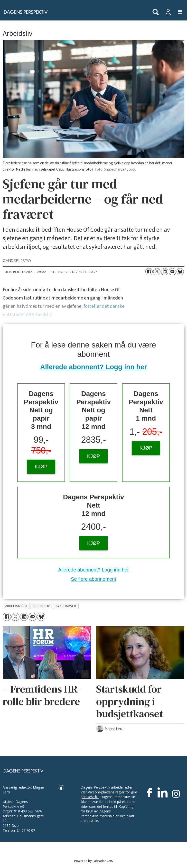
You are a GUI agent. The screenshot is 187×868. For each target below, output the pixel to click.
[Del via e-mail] (172, 272)
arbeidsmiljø (16, 606)
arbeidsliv (41, 606)
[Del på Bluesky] (180, 272)
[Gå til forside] (24, 12)
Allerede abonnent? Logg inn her (94, 367)
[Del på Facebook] (149, 272)
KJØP (41, 467)
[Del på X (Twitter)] (157, 272)
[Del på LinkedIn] (165, 272)
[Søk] (156, 12)
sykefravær (66, 606)
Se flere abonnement (93, 579)
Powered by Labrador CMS (93, 861)
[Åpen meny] (177, 12)
